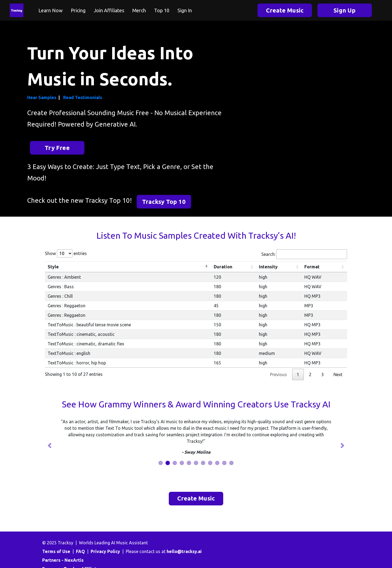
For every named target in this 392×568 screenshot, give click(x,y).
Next (338, 374)
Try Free (57, 148)
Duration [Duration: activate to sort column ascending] (223, 267)
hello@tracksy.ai (184, 551)
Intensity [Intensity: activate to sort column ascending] (268, 267)
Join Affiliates (109, 10)
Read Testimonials (83, 97)
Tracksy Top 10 (164, 202)
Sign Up (344, 10)
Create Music (285, 10)
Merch (139, 10)
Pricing (78, 10)
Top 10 (162, 10)
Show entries (66, 253)
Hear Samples (42, 97)
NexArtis (74, 560)
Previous (278, 374)
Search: (304, 254)
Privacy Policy (105, 551)
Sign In (185, 10)
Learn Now (50, 10)
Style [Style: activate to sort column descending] (53, 267)
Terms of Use (56, 551)
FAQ (80, 551)
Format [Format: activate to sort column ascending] (312, 267)
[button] (49, 446)
